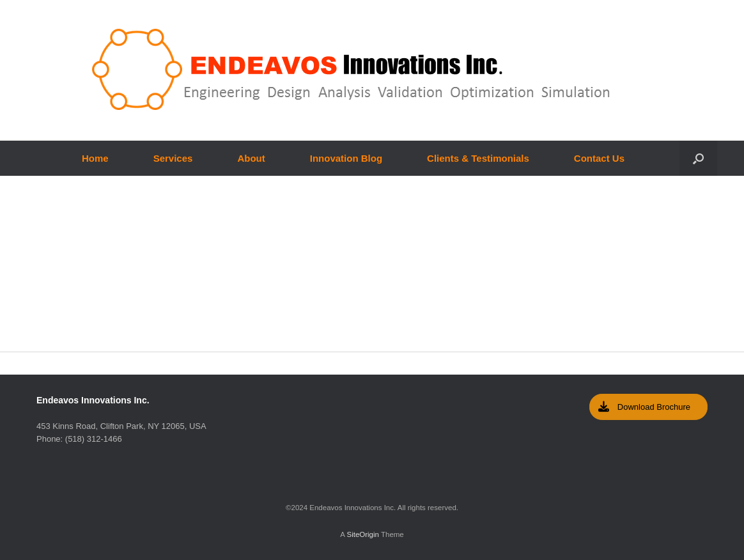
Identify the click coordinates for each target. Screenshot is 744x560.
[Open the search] (698, 158)
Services (173, 158)
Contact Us (599, 158)
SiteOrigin (363, 534)
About (251, 158)
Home (95, 158)
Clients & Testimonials (478, 158)
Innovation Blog (346, 158)
